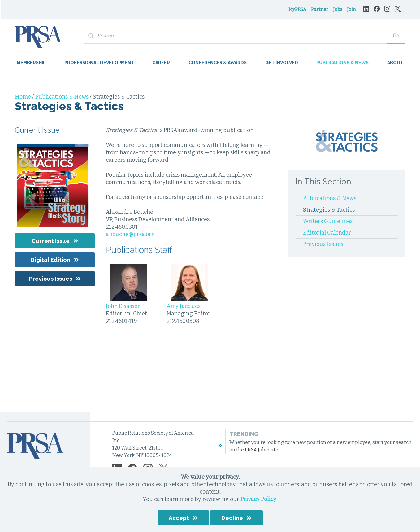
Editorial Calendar (327, 233)
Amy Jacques (184, 306)
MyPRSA (297, 9)
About (395, 63)
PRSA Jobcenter (262, 450)
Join (351, 9)
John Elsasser (123, 306)
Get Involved (282, 63)
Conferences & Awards (218, 63)
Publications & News (342, 63)
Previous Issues (51, 279)
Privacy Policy (258, 499)
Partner (320, 9)
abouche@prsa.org (130, 234)
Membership (31, 63)
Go (396, 36)
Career (161, 63)
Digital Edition (50, 260)
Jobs (338, 9)
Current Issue (51, 241)
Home (24, 97)
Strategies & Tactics (329, 210)
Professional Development (99, 63)
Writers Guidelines (328, 221)
